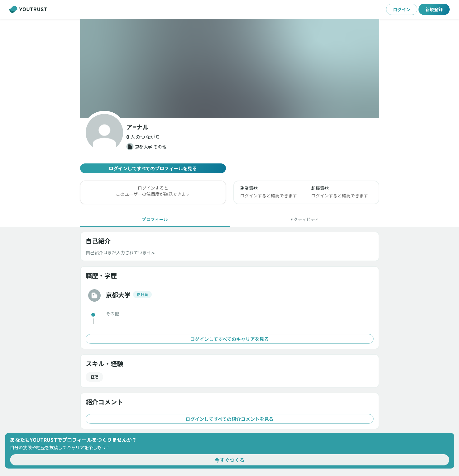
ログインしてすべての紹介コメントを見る (230, 419)
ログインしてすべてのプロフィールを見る (153, 168)
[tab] (155, 219)
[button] (230, 68)
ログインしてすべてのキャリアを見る (230, 339)
